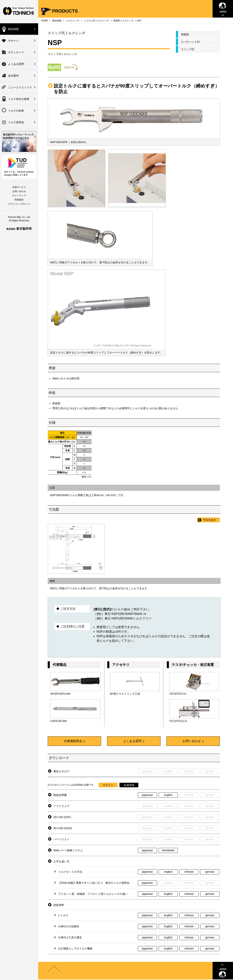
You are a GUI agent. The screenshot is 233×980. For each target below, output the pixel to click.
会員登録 (129, 785)
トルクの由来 (16, 111)
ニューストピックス (20, 87)
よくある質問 (16, 64)
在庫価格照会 (74, 741)
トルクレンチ (73, 21)
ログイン (108, 785)
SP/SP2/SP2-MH (60, 694)
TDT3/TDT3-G (178, 694)
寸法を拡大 (209, 520)
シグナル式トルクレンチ (96, 21)
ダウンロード (16, 52)
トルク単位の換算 (19, 99)
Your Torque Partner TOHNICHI (19, 12)
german (210, 872)
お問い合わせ (19, 191)
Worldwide (168, 850)
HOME (44, 21)
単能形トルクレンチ (123, 21)
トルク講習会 (16, 122)
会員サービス (19, 187)
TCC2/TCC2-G (178, 721)
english (168, 795)
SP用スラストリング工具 (125, 694)
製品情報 (13, 29)
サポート (13, 41)
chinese (189, 872)
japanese (147, 795)
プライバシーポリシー (19, 204)
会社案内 (13, 76)
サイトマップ (19, 196)
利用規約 (19, 200)
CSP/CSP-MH (59, 721)
